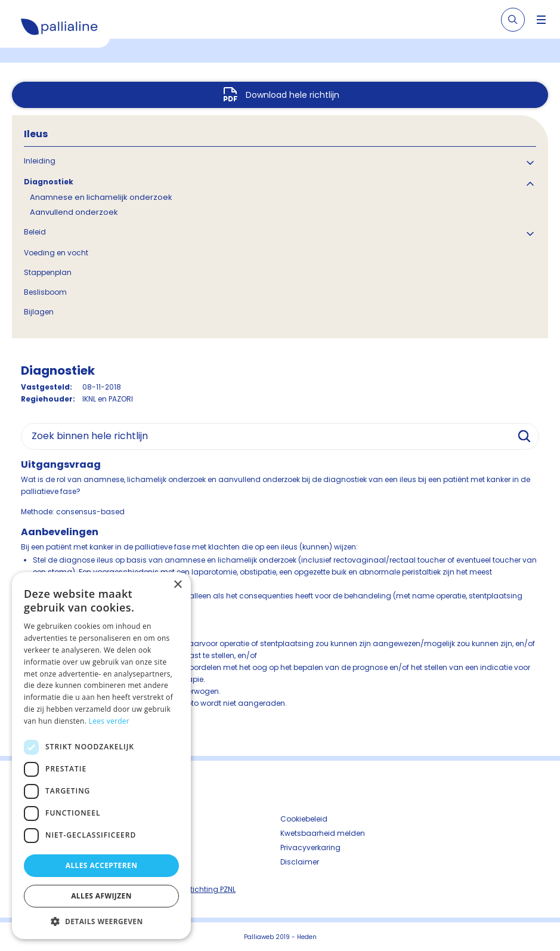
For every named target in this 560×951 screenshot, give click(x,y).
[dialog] (101, 756)
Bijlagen (39, 312)
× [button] (177, 585)
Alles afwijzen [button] (101, 896)
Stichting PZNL (211, 889)
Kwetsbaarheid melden (323, 833)
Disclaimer (300, 862)
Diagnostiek (49, 182)
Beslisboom (45, 292)
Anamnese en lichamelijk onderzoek (101, 197)
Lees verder (109, 721)
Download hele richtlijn (293, 95)
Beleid (35, 232)
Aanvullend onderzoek (74, 212)
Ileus (36, 134)
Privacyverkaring (310, 847)
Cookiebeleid (304, 819)
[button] (101, 921)
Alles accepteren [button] (102, 865)
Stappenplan (48, 272)
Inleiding (40, 161)
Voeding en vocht (56, 253)
